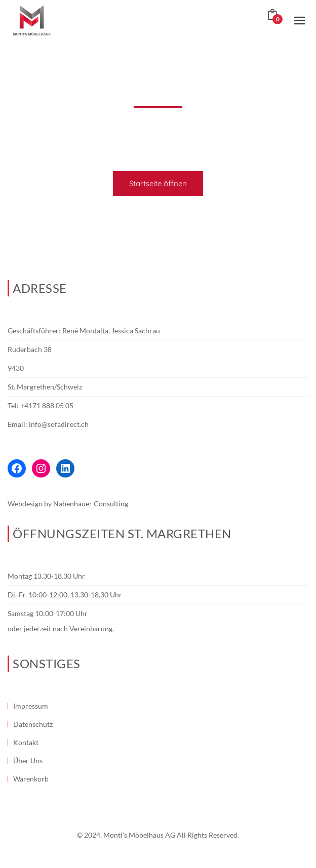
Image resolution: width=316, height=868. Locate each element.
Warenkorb (31, 779)
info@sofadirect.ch (59, 424)
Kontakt (26, 742)
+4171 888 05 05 (47, 405)
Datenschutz (33, 724)
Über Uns (28, 761)
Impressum (31, 706)
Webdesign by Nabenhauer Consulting (68, 504)
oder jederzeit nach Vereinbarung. (61, 628)
